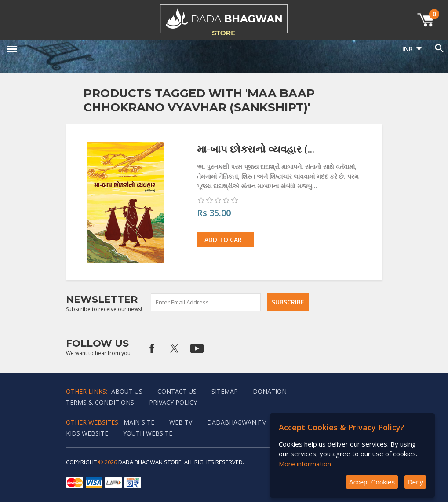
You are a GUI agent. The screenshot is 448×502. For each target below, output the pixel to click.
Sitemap (225, 391)
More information (305, 464)
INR (408, 49)
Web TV (181, 422)
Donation (270, 391)
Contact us (177, 391)
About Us (127, 391)
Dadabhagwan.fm (237, 422)
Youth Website (148, 433)
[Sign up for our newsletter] (206, 302)
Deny (415, 482)
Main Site (139, 422)
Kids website (87, 433)
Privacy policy (173, 402)
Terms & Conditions (100, 402)
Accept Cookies (372, 482)
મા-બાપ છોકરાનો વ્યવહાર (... (256, 149)
